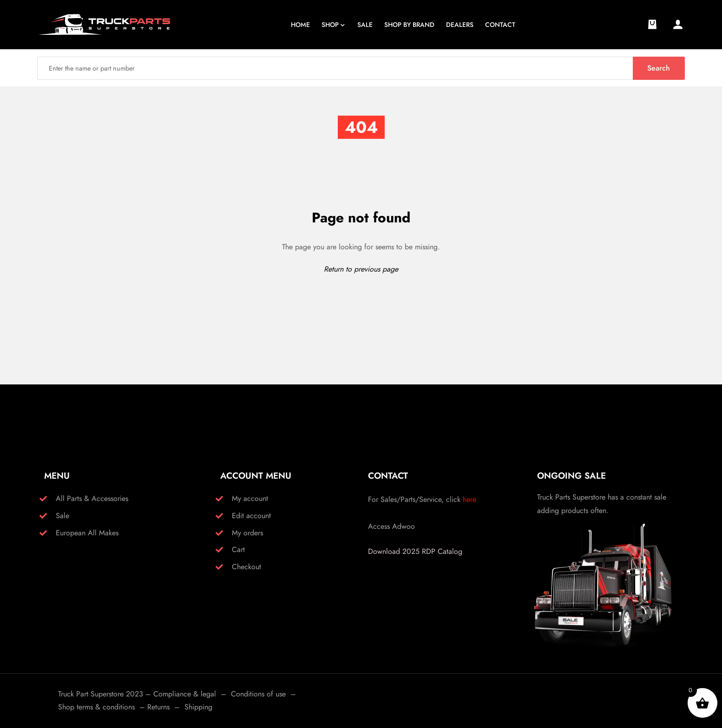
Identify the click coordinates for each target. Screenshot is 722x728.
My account (250, 498)
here (469, 499)
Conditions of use (258, 694)
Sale (62, 516)
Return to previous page (361, 269)
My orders (247, 533)
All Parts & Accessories (92, 498)
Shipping (198, 707)
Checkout (246, 567)
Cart (238, 549)
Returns (158, 707)
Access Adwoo (391, 526)
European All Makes (87, 533)
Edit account (251, 516)
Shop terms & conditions (96, 707)
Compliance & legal (185, 694)
